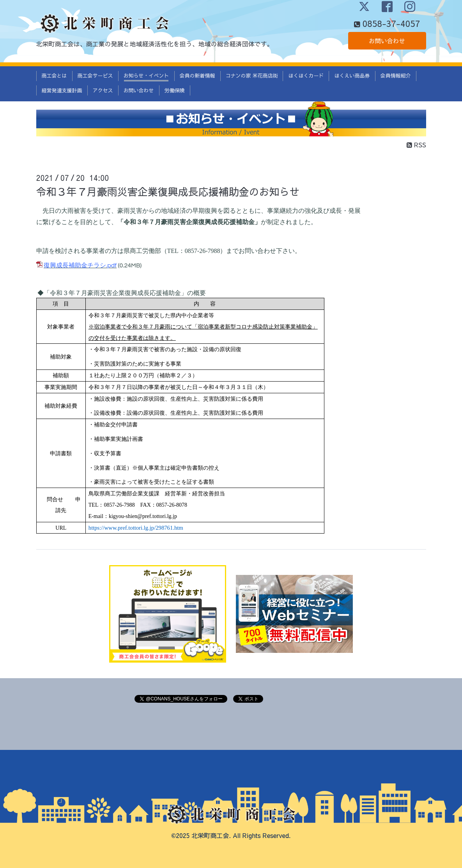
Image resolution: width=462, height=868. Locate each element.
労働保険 (175, 90)
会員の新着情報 (197, 76)
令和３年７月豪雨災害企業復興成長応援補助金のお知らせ (168, 191)
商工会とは (54, 76)
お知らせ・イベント (146, 76)
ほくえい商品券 (352, 76)
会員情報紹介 (396, 76)
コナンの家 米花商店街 (252, 76)
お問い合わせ (387, 41)
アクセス (103, 90)
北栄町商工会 (210, 835)
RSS (416, 145)
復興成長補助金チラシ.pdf (80, 265)
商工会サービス (95, 76)
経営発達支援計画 (62, 90)
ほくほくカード (306, 76)
